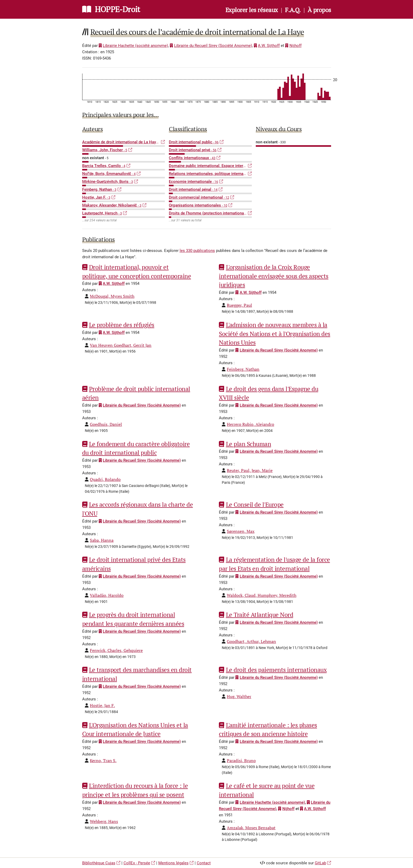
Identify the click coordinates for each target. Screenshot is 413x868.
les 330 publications (197, 251)
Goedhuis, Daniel (106, 424)
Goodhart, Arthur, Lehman (251, 641)
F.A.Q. (293, 10)
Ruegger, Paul (239, 305)
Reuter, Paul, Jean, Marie (250, 470)
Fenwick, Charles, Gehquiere (116, 650)
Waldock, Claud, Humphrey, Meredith (262, 595)
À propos (319, 10)
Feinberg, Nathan (243, 369)
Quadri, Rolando (105, 479)
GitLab (320, 863)
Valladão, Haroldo (107, 595)
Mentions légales (173, 863)
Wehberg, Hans (104, 821)
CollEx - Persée (137, 863)
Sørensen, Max (241, 531)
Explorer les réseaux (252, 10)
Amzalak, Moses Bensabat (251, 828)
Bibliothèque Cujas (99, 863)
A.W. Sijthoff (267, 46)
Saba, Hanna (102, 540)
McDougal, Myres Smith (112, 296)
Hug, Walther (239, 696)
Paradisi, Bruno (241, 760)
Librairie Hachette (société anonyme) (134, 46)
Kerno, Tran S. (103, 760)
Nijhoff (293, 46)
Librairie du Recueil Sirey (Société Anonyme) (211, 46)
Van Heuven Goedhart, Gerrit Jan (121, 345)
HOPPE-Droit (117, 9)
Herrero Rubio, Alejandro (250, 424)
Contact (204, 863)
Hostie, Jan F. (102, 705)
